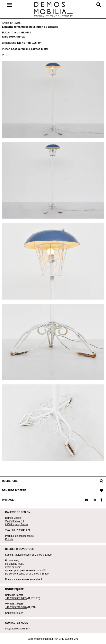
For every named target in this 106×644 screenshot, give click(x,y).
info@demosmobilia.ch (18, 629)
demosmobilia (44, 639)
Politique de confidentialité (19, 536)
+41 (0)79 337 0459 (16, 598)
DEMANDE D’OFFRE (14, 490)
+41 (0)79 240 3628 (16, 607)
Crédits (9, 539)
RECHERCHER (11, 481)
